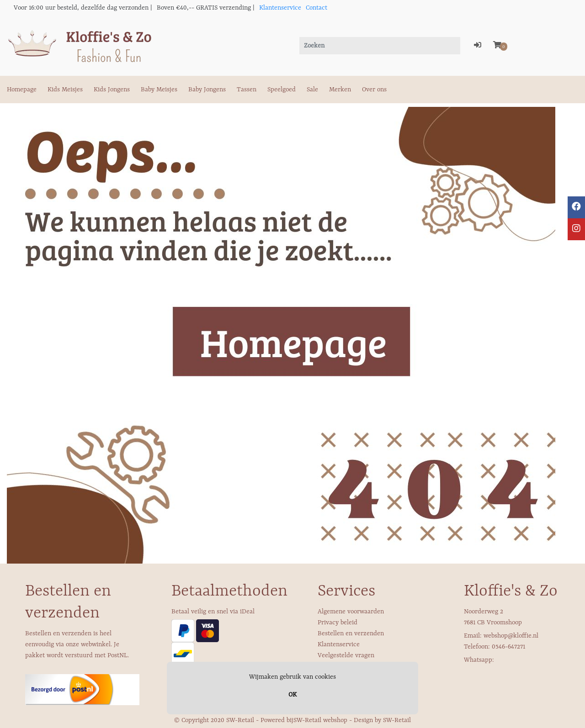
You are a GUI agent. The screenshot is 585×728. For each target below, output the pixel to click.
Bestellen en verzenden (351, 633)
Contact (316, 8)
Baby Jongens (207, 90)
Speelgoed (282, 90)
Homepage (22, 90)
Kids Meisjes (65, 90)
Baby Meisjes (159, 90)
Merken (340, 90)
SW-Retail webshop (320, 720)
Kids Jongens (112, 90)
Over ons (374, 90)
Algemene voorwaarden (351, 612)
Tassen (247, 90)
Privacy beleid (338, 622)
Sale (312, 90)
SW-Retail (397, 720)
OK (292, 695)
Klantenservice (280, 8)
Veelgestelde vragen (346, 655)
